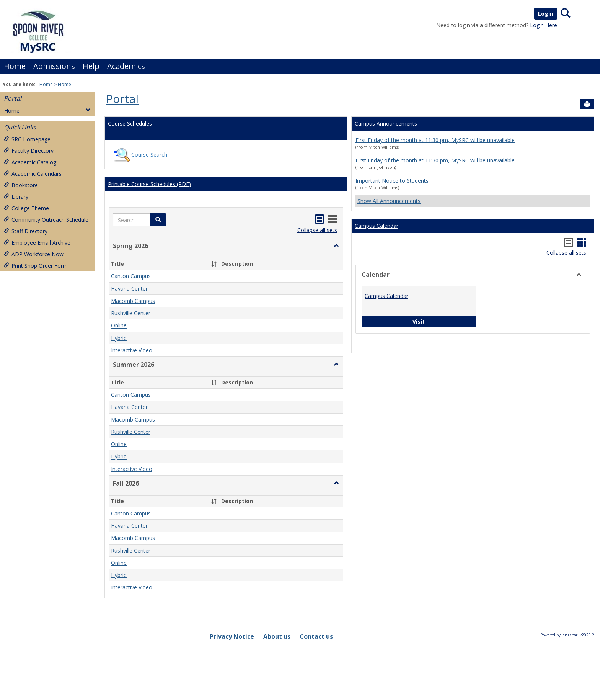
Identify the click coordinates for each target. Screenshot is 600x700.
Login (546, 14)
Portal (13, 98)
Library (16, 197)
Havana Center (129, 289)
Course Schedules (130, 123)
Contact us (316, 636)
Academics (126, 66)
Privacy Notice (232, 636)
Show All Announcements (389, 201)
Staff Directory (26, 231)
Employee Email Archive (37, 243)
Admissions (54, 66)
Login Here (544, 25)
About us (277, 636)
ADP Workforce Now (34, 254)
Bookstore (21, 185)
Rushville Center (131, 313)
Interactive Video (132, 350)
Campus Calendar (377, 226)
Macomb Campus (133, 301)
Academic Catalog (30, 162)
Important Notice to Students (392, 181)
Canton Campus (131, 276)
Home (15, 66)
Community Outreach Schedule (46, 220)
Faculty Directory (29, 151)
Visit (443, 321)
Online (119, 326)
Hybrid (119, 338)
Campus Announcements (386, 123)
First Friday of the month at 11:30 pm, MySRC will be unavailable (435, 140)
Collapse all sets (317, 230)
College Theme (26, 208)
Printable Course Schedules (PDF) (149, 184)
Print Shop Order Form (36, 266)
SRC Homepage (27, 139)
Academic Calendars (33, 174)
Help (91, 66)
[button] (336, 246)
